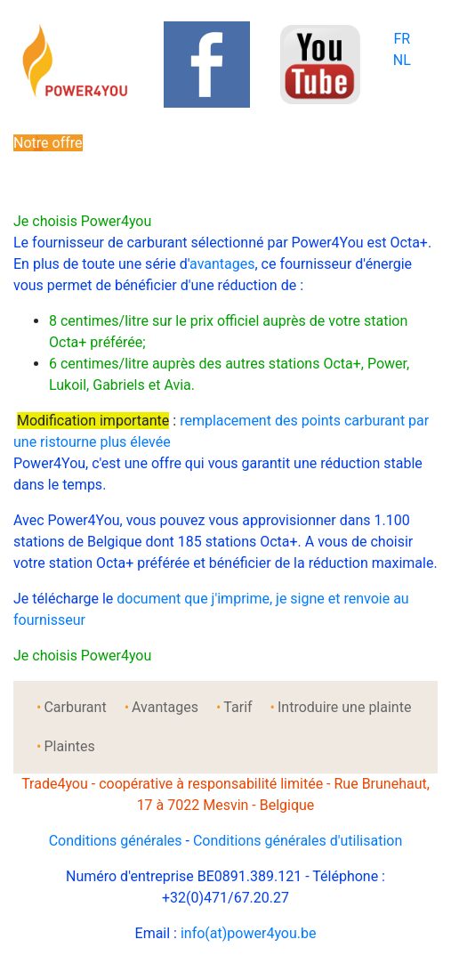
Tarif (238, 707)
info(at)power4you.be (249, 933)
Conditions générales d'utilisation (298, 841)
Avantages (165, 707)
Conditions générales (116, 841)
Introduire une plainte (344, 707)
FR (402, 39)
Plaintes (69, 746)
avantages (222, 264)
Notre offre (48, 143)
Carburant (75, 707)
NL (402, 60)
